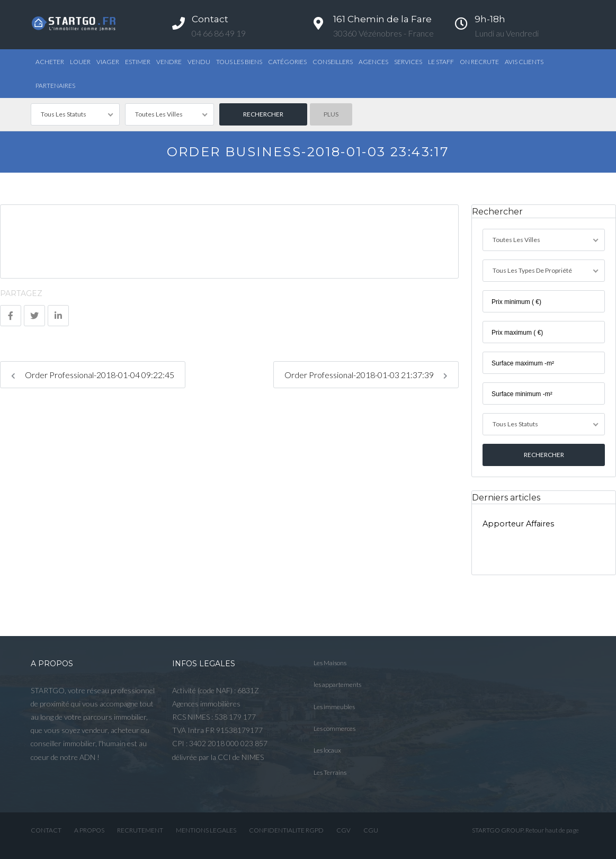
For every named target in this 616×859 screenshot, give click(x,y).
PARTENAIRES (55, 86)
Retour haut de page (552, 830)
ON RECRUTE (479, 62)
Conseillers (333, 62)
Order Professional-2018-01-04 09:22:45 (93, 375)
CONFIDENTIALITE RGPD (286, 830)
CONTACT (46, 830)
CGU (371, 830)
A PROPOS (89, 830)
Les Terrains (330, 772)
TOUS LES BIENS (239, 62)
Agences (373, 62)
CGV (343, 830)
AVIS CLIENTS (524, 62)
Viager (108, 62)
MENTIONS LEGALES (206, 830)
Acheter (50, 62)
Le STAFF (441, 62)
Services (408, 62)
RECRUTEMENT (140, 830)
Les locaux (327, 750)
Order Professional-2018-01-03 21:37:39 (366, 375)
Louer (80, 62)
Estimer (138, 62)
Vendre (169, 62)
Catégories (287, 62)
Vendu (199, 62)
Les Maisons (330, 663)
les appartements (337, 684)
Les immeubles (334, 707)
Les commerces (334, 728)
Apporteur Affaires (518, 524)
